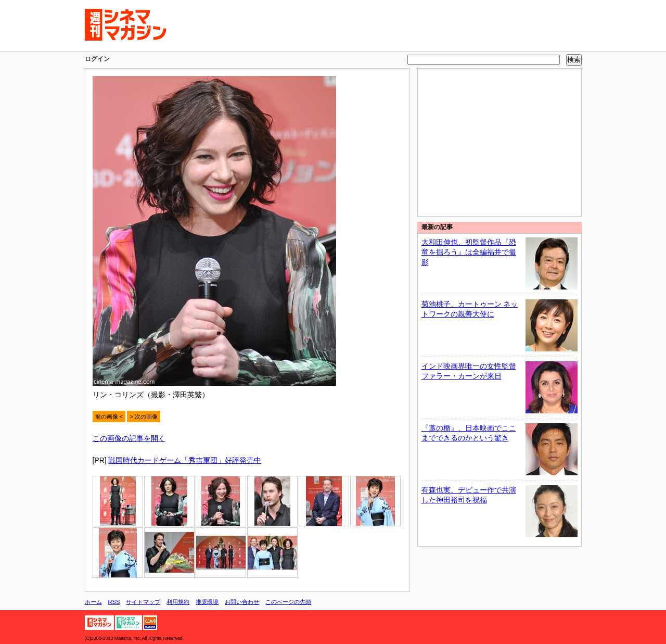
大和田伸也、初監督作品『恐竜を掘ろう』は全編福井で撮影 (469, 252)
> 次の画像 (144, 416)
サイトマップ (143, 602)
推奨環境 (207, 602)
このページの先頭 (288, 602)
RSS (114, 602)
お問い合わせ (242, 602)
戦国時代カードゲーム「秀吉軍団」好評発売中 (185, 460)
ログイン (97, 59)
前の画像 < (109, 416)
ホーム (93, 602)
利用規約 (178, 602)
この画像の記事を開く (129, 438)
